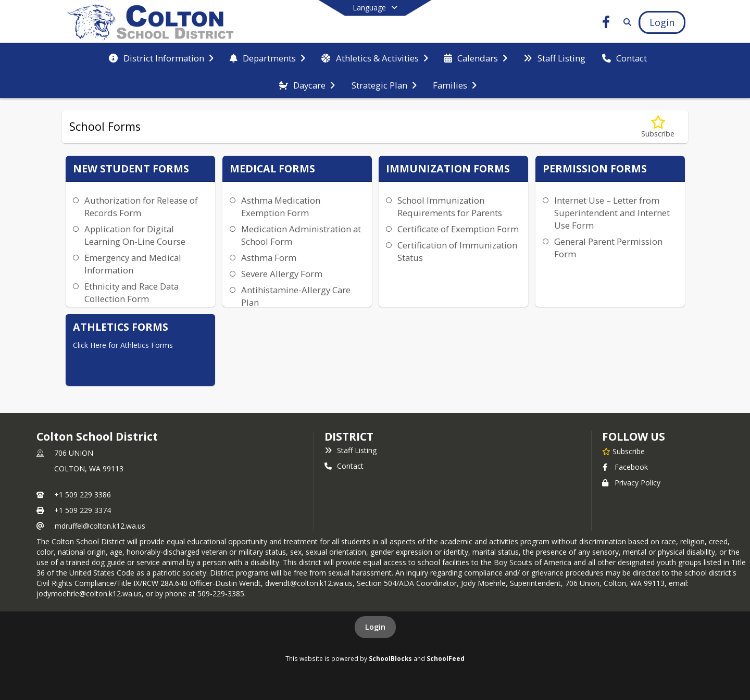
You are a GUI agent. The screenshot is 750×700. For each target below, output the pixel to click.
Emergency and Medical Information (133, 264)
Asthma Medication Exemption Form (281, 207)
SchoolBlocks (390, 658)
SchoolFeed (446, 658)
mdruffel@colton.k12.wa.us (100, 526)
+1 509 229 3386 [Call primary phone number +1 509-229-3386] (83, 495)
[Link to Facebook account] (606, 24)
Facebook (625, 467)
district (349, 436)
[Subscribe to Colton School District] (623, 451)
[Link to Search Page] (625, 22)
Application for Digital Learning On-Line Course (135, 235)
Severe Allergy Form (282, 274)
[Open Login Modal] (662, 22)
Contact (344, 466)
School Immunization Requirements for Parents (450, 207)
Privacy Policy (631, 483)
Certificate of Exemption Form (458, 229)
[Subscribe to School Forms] (658, 127)
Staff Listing (351, 450)
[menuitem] (161, 57)
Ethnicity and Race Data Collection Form (132, 292)
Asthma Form (269, 258)
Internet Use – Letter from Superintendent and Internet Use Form (612, 213)
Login (375, 627)
